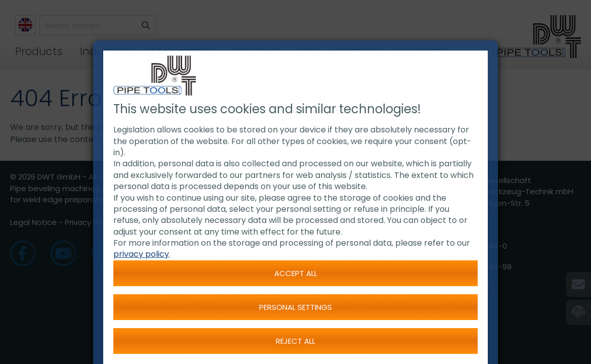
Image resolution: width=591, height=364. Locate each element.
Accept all (296, 273)
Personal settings (296, 307)
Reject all (296, 341)
